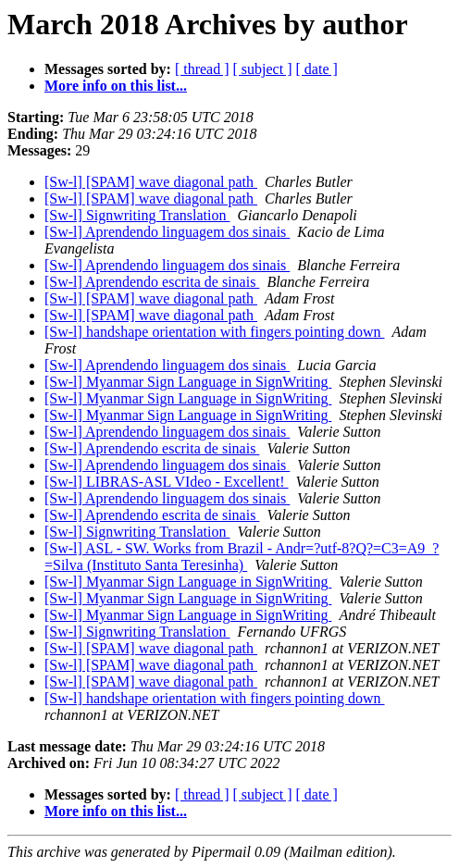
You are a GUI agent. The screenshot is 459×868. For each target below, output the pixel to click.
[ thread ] (202, 69)
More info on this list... (116, 86)
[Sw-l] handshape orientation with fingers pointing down (215, 332)
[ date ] (317, 69)
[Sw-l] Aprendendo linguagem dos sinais (167, 232)
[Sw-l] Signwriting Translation (137, 215)
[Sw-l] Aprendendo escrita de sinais (152, 282)
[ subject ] (263, 69)
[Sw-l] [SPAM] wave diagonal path (151, 182)
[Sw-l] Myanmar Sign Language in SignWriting (188, 382)
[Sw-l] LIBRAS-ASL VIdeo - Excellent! (167, 482)
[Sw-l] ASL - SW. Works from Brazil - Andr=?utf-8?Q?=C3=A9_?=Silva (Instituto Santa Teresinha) (242, 557)
